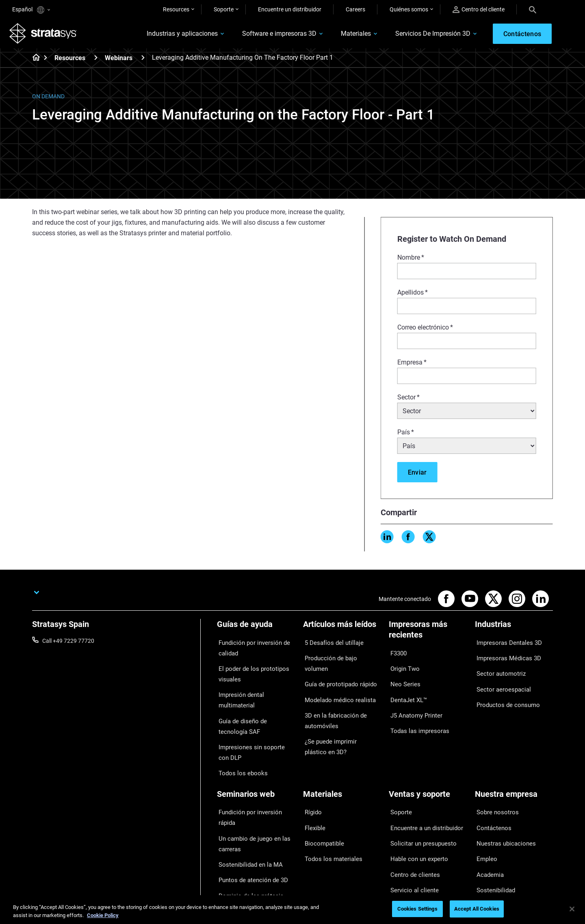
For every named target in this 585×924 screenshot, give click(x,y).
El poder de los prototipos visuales (249, 671)
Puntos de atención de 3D (249, 827)
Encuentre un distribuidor (290, 9)
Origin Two (402, 666)
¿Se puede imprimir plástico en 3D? (341, 719)
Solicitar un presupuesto (419, 805)
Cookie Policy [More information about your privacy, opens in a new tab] (103, 915)
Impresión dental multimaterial (255, 689)
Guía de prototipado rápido (337, 668)
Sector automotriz (498, 668)
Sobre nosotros (494, 781)
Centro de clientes (411, 829)
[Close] (572, 909)
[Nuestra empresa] (514, 767)
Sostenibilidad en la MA (246, 815)
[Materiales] (342, 767)
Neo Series (402, 678)
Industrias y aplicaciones (172, 35)
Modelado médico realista (335, 679)
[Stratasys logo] (46, 35)
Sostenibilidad (493, 840)
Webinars (119, 61)
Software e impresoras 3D (270, 35)
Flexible (312, 793)
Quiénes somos (409, 9)
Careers (355, 9)
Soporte (224, 9)
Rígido (311, 781)
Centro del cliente (479, 10)
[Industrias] (514, 630)
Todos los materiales (329, 817)
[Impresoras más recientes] (428, 635)
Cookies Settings (417, 909)
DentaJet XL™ (406, 690)
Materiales (346, 35)
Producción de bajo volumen (339, 655)
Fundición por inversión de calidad (250, 649)
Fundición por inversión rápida (255, 781)
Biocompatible (321, 805)
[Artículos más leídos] (342, 630)
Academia (487, 829)
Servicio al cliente (410, 840)
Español (31, 10)
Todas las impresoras (416, 714)
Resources (176, 9)
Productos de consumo (504, 691)
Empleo (484, 817)
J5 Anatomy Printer (413, 702)
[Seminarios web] (256, 767)
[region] (292, 910)
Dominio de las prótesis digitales (246, 844)
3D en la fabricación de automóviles (331, 696)
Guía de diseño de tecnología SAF (253, 706)
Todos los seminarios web (249, 861)
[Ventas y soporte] (428, 767)
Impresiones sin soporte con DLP (252, 728)
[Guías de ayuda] (256, 630)
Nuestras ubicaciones (502, 805)
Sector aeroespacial (500, 679)
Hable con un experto (415, 817)
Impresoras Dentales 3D (505, 644)
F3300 (397, 654)
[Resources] (96, 60)
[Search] (533, 9)
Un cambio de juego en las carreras (249, 798)
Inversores (488, 852)
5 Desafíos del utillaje (329, 644)
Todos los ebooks (239, 746)
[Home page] (34, 61)
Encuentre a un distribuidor (423, 793)
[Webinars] (143, 60)
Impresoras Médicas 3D (505, 655)
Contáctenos (491, 793)
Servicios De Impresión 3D (423, 35)
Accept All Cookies (477, 909)
